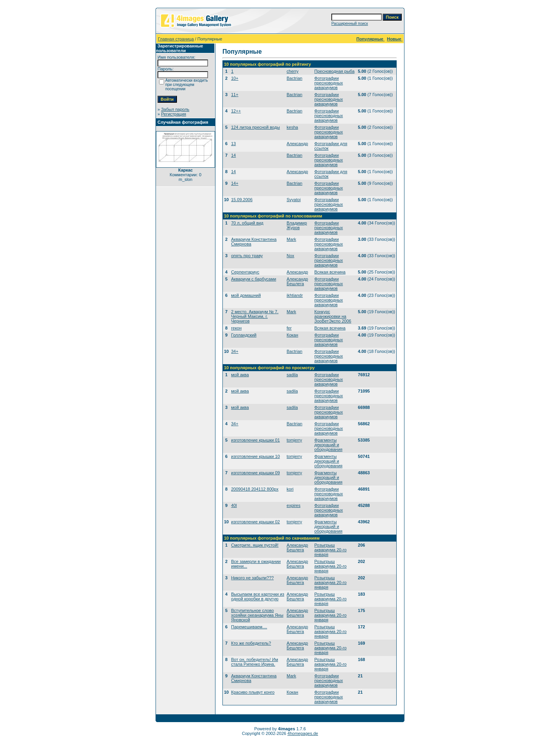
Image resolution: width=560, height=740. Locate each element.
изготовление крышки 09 (255, 473)
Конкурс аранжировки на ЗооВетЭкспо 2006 (333, 316)
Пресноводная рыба (334, 71)
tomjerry (294, 440)
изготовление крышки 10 (255, 456)
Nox (290, 256)
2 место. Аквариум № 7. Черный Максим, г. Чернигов (255, 316)
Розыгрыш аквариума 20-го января (330, 550)
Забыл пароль (175, 109)
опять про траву (247, 256)
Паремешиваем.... (249, 627)
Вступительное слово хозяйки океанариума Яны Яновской (257, 615)
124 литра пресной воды (255, 127)
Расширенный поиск (350, 24)
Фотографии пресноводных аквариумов (328, 83)
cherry (293, 71)
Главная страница (176, 39)
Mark (291, 239)
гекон (236, 328)
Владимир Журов (297, 225)
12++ (236, 111)
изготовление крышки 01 (255, 440)
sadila (292, 375)
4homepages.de (303, 733)
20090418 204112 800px (255, 489)
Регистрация (173, 114)
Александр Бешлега (297, 281)
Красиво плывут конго (253, 692)
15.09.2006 (242, 200)
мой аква (240, 375)
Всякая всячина (330, 272)
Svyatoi (294, 200)
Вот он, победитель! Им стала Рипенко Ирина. (255, 662)
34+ (235, 351)
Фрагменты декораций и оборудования (328, 445)
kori (290, 489)
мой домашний (246, 295)
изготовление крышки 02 (255, 522)
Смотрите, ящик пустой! (255, 545)
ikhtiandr (295, 295)
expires (293, 505)
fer (289, 328)
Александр (297, 144)
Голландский (244, 335)
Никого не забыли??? (252, 578)
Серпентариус (245, 272)
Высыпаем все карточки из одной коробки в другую (258, 596)
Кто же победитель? (251, 643)
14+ (235, 183)
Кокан (292, 335)
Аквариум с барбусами (254, 279)
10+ (235, 78)
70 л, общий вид (247, 223)
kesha (292, 127)
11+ (235, 95)
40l (234, 505)
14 (233, 155)
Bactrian (294, 78)
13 (233, 144)
